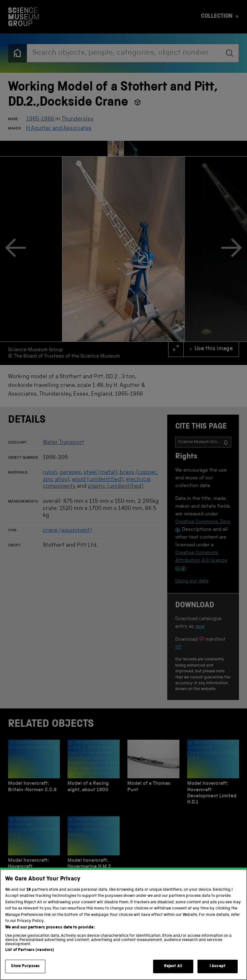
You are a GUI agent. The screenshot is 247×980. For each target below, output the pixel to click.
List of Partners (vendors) (30, 958)
